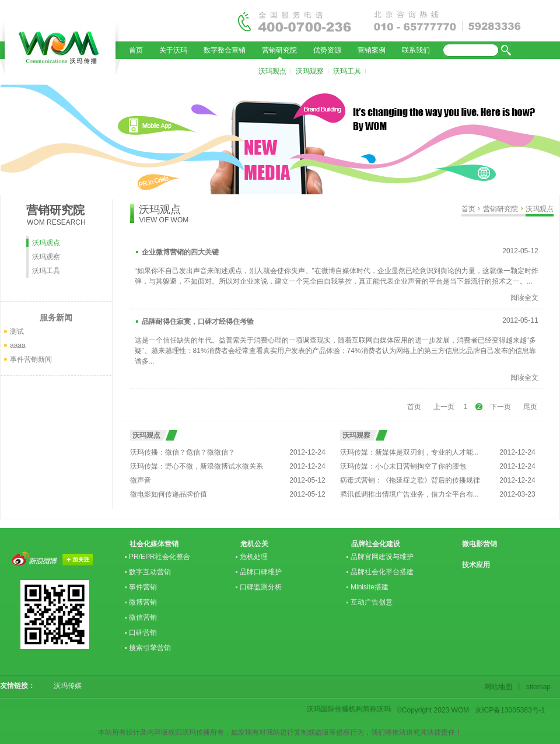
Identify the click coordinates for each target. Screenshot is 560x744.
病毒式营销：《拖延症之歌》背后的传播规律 (410, 480)
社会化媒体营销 (154, 544)
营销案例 (372, 50)
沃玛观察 (310, 71)
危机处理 (254, 557)
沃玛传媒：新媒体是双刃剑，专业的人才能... (409, 452)
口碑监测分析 (261, 587)
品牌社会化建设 (376, 544)
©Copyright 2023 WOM (433, 710)
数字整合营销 (225, 50)
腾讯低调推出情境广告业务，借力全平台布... (409, 494)
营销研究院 (279, 50)
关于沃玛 (173, 50)
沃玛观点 (272, 71)
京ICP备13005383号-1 (510, 710)
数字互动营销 (150, 572)
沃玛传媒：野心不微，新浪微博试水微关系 (197, 466)
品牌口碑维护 (261, 572)
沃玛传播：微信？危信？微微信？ (183, 452)
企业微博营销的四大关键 (180, 252)
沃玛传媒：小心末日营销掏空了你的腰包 (403, 466)
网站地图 (500, 687)
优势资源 (327, 50)
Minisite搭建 (370, 587)
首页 (136, 50)
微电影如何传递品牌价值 (169, 494)
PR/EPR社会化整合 (160, 557)
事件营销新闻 (31, 359)
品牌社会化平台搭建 (382, 572)
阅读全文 (524, 298)
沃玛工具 (347, 71)
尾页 (530, 407)
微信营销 (143, 617)
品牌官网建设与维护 (382, 557)
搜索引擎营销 (150, 648)
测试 (17, 331)
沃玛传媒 (64, 686)
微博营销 (143, 602)
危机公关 (254, 544)
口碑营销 (143, 633)
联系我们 (416, 50)
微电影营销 (480, 544)
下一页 (501, 407)
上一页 (444, 407)
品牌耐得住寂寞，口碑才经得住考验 (198, 322)
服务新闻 (56, 317)
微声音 (141, 480)
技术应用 (476, 565)
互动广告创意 (372, 602)
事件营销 (143, 587)
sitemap (537, 687)
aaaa (18, 345)
